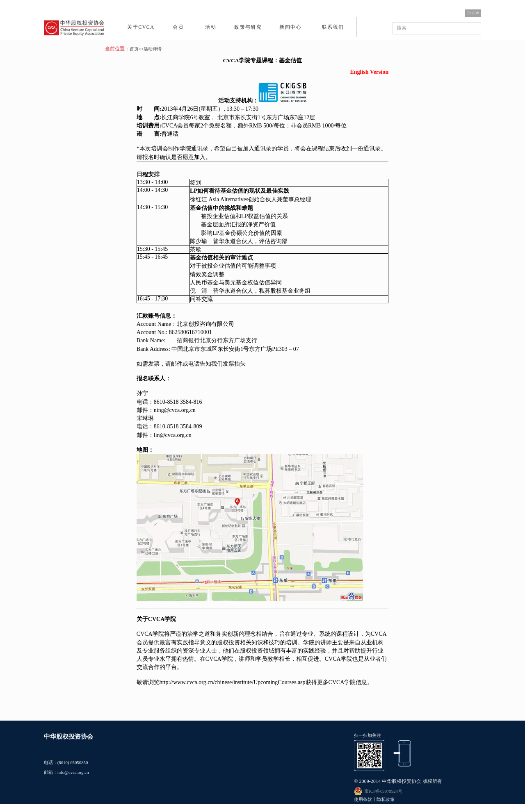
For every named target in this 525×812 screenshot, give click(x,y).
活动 (211, 27)
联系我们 (333, 27)
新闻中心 (290, 27)
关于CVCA (141, 27)
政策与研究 (248, 27)
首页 (134, 49)
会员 (178, 27)
